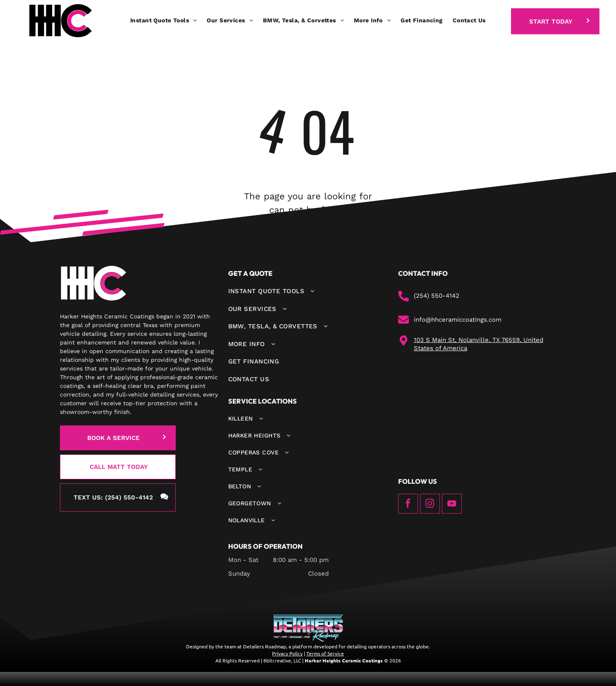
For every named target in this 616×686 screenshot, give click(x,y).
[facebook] (408, 505)
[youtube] (452, 505)
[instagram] (430, 505)
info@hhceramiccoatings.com (458, 320)
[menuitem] (164, 20)
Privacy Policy (287, 653)
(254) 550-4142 (437, 296)
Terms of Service (325, 653)
